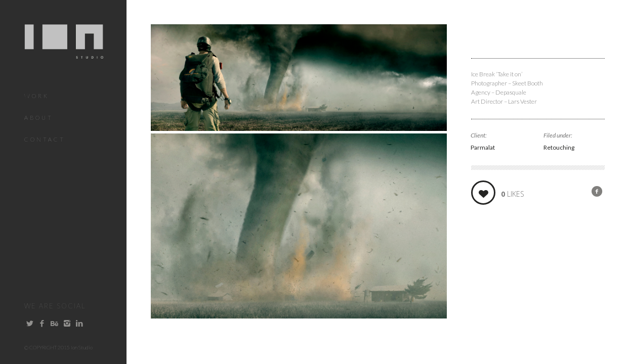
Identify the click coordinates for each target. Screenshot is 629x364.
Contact (45, 139)
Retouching (559, 147)
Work (37, 96)
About (39, 118)
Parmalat (483, 147)
